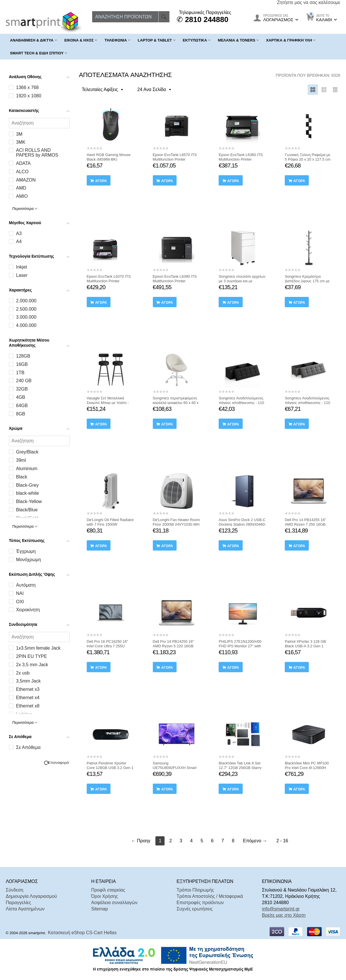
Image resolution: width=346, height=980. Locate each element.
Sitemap (99, 909)
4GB (21, 397)
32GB (22, 389)
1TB (20, 373)
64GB (22, 406)
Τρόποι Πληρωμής (195, 890)
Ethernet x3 (28, 689)
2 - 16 (282, 841)
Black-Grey (27, 485)
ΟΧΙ (20, 602)
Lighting (24, 714)
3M (19, 134)
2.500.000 (26, 309)
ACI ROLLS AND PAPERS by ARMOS (37, 153)
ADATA (23, 163)
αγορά (101, 181)
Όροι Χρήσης (104, 896)
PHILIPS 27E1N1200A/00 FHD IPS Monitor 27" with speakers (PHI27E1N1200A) (242, 646)
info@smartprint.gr (281, 909)
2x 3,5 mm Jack (32, 665)
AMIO (22, 196)
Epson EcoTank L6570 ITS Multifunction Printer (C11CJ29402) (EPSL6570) (176, 159)
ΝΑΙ (20, 593)
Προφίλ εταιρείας (108, 890)
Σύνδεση (14, 890)
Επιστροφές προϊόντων (200, 903)
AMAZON (26, 180)
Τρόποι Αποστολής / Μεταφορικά (210, 896)
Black (22, 477)
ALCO (22, 172)
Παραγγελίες (18, 903)
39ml (21, 460)
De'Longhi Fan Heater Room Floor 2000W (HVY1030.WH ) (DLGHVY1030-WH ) (176, 524)
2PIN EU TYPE (31, 656)
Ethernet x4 (28, 698)
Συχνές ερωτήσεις (195, 909)
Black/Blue (27, 510)
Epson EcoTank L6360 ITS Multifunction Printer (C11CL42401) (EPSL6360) (242, 159)
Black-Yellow (29, 501)
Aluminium (27, 469)
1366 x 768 (27, 87)
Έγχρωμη (26, 551)
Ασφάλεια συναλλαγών (114, 903)
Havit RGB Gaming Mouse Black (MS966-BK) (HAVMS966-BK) (109, 159)
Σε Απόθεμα (28, 747)
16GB (22, 364)
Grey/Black (27, 452)
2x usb (23, 673)
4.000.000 (26, 325)
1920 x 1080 (29, 96)
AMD (21, 188)
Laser (22, 275)
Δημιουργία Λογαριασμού (31, 896)
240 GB (24, 381)
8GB (21, 414)
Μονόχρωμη (28, 560)
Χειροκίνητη (28, 610)
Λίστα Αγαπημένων (25, 909)
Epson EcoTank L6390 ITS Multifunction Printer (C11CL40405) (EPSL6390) (176, 281)
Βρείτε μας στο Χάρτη (284, 915)
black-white (27, 493)
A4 (19, 241)
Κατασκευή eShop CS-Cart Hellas (82, 933)
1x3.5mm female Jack (38, 648)
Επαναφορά (59, 763)
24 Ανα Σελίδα (151, 90)
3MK (21, 142)
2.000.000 (26, 301)
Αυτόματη (26, 585)
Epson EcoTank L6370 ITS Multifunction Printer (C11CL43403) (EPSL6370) (110, 281)
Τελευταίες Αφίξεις (104, 90)
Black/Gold (27, 518)
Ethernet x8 (28, 706)
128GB (23, 356)
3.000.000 (26, 317)
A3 (19, 233)
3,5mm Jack (28, 681)
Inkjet (21, 267)
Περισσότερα (25, 209)
